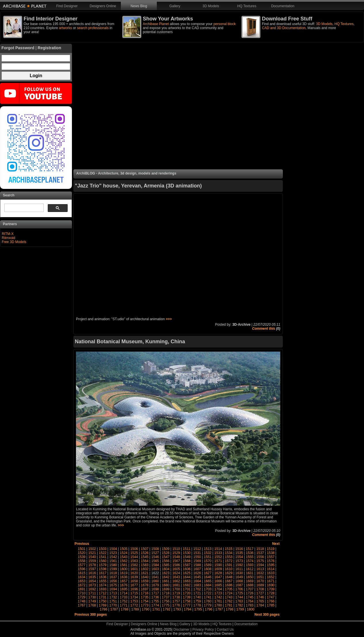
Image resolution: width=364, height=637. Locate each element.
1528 (166, 553)
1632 (260, 573)
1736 (155, 597)
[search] (23, 208)
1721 (197, 593)
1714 (124, 593)
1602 (145, 569)
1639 (134, 577)
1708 (260, 589)
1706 (239, 589)
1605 (176, 569)
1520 (82, 553)
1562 (124, 561)
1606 (187, 569)
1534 (229, 553)
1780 (218, 605)
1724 (229, 593)
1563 (134, 561)
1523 (113, 553)
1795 (198, 609)
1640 (145, 577)
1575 (260, 561)
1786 (104, 609)
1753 (134, 601)
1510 (176, 549)
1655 (103, 581)
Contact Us (225, 630)
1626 (197, 573)
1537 (260, 553)
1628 (218, 573)
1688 (250, 585)
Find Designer (67, 6)
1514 (218, 549)
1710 (82, 593)
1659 (145, 581)
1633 (271, 573)
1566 (166, 561)
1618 (113, 573)
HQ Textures (247, 6)
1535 (239, 553)
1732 (113, 597)
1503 (103, 549)
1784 (260, 605)
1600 (124, 569)
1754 (145, 601)
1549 (187, 557)
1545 (145, 557)
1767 (82, 605)
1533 (218, 553)
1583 (145, 565)
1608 (208, 569)
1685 (218, 585)
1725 (239, 593)
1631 (250, 573)
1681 (176, 585)
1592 (239, 565)
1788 (125, 609)
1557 (271, 557)
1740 (197, 597)
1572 (229, 561)
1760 (208, 601)
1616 (92, 573)
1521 (92, 553)
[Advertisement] (178, 107)
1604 (166, 569)
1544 (134, 557)
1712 (103, 593)
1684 (208, 585)
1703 (208, 589)
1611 (239, 569)
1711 (92, 593)
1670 (260, 581)
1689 (260, 585)
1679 (155, 585)
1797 (219, 609)
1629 (229, 573)
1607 (197, 569)
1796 (209, 609)
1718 (166, 593)
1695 (124, 589)
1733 (124, 597)
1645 (197, 577)
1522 (103, 553)
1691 (82, 589)
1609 (218, 569)
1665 (208, 581)
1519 (271, 549)
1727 (260, 593)
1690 (271, 585)
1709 (271, 589)
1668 (239, 581)
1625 (187, 573)
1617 (103, 573)
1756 (166, 601)
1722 (208, 593)
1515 (229, 549)
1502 (92, 549)
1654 (92, 581)
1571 (218, 561)
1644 (187, 577)
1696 (134, 589)
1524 (124, 553)
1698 (155, 589)
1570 (208, 561)
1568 (187, 561)
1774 (155, 605)
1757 (176, 601)
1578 (92, 565)
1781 (229, 605)
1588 (197, 565)
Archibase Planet (156, 24)
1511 (187, 549)
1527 (155, 553)
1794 (188, 609)
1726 (250, 593)
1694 (113, 589)
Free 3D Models (14, 242)
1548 (176, 557)
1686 (229, 585)
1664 (197, 581)
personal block (225, 24)
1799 (240, 609)
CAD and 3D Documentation (284, 28)
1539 (82, 557)
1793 (177, 609)
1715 (134, 593)
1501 (82, 549)
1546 (155, 557)
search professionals (93, 28)
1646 (208, 577)
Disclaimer (182, 630)
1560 (103, 561)
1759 (197, 601)
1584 (155, 565)
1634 (82, 577)
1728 (271, 593)
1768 (92, 605)
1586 (176, 565)
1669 (250, 581)
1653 (82, 581)
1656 (113, 581)
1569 (197, 561)
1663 (187, 581)
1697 (145, 589)
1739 (187, 597)
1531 (197, 553)
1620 (134, 573)
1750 (103, 601)
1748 (82, 601)
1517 (250, 549)
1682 (187, 585)
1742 (218, 597)
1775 (166, 605)
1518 (260, 549)
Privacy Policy (203, 630)
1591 (229, 565)
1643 (176, 577)
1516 (239, 549)
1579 (103, 565)
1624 (176, 573)
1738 (176, 597)
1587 (187, 565)
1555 (250, 557)
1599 (113, 569)
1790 (146, 609)
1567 (176, 561)
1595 (271, 565)
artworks (65, 28)
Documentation (283, 6)
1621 (145, 573)
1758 (187, 601)
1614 (271, 569)
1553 (229, 557)
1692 (92, 589)
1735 (145, 597)
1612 (250, 569)
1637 (113, 577)
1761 (218, 601)
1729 (82, 597)
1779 (208, 605)
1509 (166, 549)
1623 (166, 573)
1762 (229, 601)
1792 (167, 609)
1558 (82, 561)
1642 (166, 577)
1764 (250, 601)
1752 (124, 601)
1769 (103, 605)
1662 (176, 581)
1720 (187, 593)
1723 (218, 593)
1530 (187, 553)
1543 (124, 557)
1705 (229, 589)
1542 (113, 557)
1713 (113, 593)
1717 (155, 593)
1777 (187, 605)
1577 (82, 565)
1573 (239, 561)
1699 (166, 589)
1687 (239, 585)
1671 (271, 581)
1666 (218, 581)
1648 (229, 577)
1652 (271, 577)
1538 (271, 553)
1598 (103, 569)
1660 (155, 581)
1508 (155, 549)
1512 (197, 549)
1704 (218, 589)
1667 (229, 581)
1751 (113, 601)
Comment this (264, 329)
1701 (187, 589)
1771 (124, 605)
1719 (176, 593)
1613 (260, 569)
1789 (135, 609)
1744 (239, 597)
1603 (155, 569)
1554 (239, 557)
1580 (113, 565)
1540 (92, 557)
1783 (250, 605)
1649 (239, 577)
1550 (197, 557)
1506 (134, 549)
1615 (82, 573)
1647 (218, 577)
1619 (124, 573)
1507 (145, 549)
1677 (134, 585)
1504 (113, 549)
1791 (156, 609)
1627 (208, 573)
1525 (134, 553)
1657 (124, 581)
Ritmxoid (8, 238)
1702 (197, 589)
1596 (82, 569)
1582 (134, 565)
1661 (166, 581)
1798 (230, 609)
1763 (239, 601)
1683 (197, 585)
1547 (166, 557)
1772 (134, 605)
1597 (92, 569)
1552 (218, 557)
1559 (92, 561)
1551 (208, 557)
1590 (218, 565)
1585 (166, 565)
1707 (250, 589)
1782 (239, 605)
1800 (251, 609)
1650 (250, 577)
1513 (208, 549)
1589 (208, 565)
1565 (155, 561)
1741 (208, 597)
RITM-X (8, 234)
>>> (169, 319)
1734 (134, 597)
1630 (239, 573)
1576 (271, 561)
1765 (260, 601)
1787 (114, 609)
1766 (271, 601)
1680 (166, 585)
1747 (271, 597)
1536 (250, 553)
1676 (124, 585)
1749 (92, 601)
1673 (92, 585)
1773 (145, 605)
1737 (166, 597)
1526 (145, 553)
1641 (155, 577)
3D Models (211, 6)
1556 (260, 557)
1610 (229, 569)
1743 (229, 597)
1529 (176, 553)
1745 (250, 597)
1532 (208, 553)
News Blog (139, 6)
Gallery (175, 6)
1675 (113, 585)
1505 (124, 549)
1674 (103, 585)
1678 (145, 585)
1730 (92, 597)
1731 (103, 597)
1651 (260, 577)
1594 (260, 565)
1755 (155, 601)
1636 (103, 577)
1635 (92, 577)
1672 (82, 585)
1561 (113, 561)
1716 (145, 593)
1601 (134, 569)
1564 (145, 561)
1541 (103, 557)
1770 (113, 605)
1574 (250, 561)
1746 (260, 597)
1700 (176, 589)
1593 (250, 565)
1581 (124, 565)
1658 (134, 581)
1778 (197, 605)
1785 (271, 605)
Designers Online (103, 6)
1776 (176, 605)
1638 (124, 577)
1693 (103, 589)
